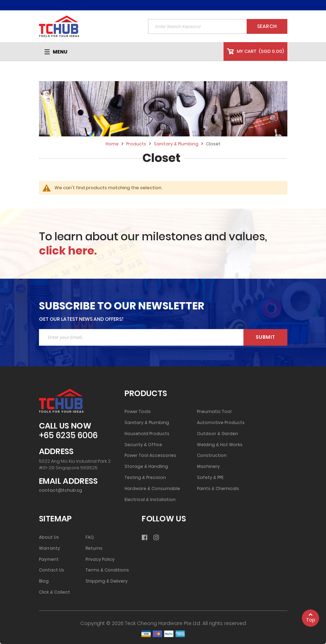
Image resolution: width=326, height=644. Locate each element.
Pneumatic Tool (214, 412)
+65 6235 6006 (68, 436)
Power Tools (138, 412)
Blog (44, 581)
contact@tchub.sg (61, 490)
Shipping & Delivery (107, 581)
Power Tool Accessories (150, 455)
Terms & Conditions (107, 570)
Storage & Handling (146, 467)
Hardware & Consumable (152, 489)
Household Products (147, 434)
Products (137, 144)
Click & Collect (55, 592)
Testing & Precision (145, 478)
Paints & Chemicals (218, 489)
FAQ (90, 537)
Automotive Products (221, 423)
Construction (212, 455)
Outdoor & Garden (218, 434)
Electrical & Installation (150, 500)
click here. (68, 251)
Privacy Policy (100, 559)
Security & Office (143, 445)
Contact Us (52, 570)
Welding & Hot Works (220, 445)
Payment (49, 559)
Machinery (208, 467)
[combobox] (218, 26)
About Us (49, 537)
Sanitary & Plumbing (177, 144)
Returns (94, 548)
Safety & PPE (210, 478)
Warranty (50, 548)
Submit (265, 337)
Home (113, 144)
